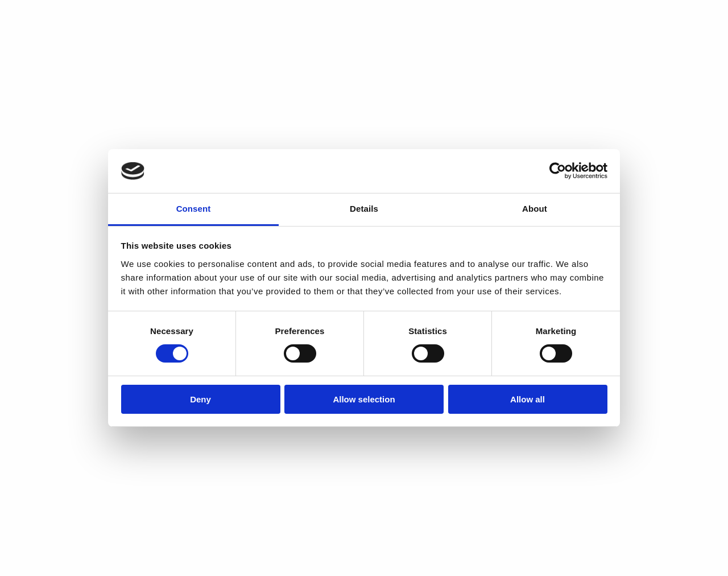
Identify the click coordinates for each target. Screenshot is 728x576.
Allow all (528, 399)
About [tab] (535, 209)
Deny (200, 399)
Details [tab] (364, 209)
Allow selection (364, 399)
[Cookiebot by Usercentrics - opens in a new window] (558, 171)
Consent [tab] (194, 209)
